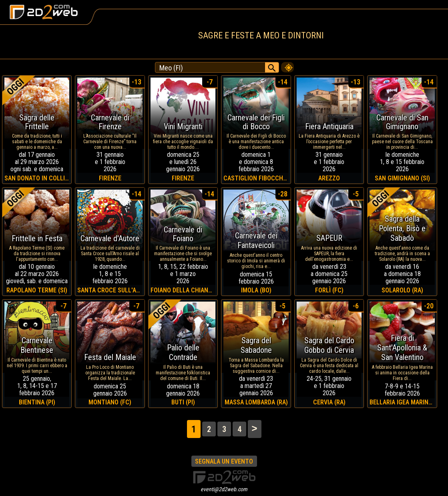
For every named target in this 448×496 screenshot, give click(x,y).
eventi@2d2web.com (224, 489)
